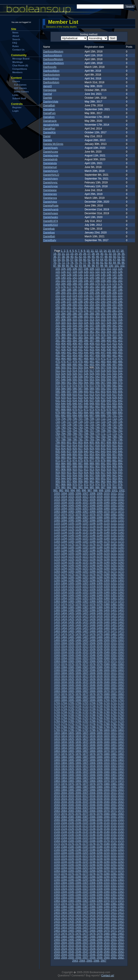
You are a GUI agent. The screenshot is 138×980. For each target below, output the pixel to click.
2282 (121, 874)
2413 (57, 916)
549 (69, 380)
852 (86, 454)
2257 (85, 868)
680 (63, 413)
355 (57, 332)
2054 (64, 808)
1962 (121, 778)
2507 (85, 943)
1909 (100, 763)
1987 (85, 787)
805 (92, 442)
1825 (71, 739)
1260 (107, 568)
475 (57, 362)
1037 (85, 502)
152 (63, 281)
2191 (114, 847)
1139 (100, 532)
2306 (78, 883)
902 (97, 466)
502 (75, 368)
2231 (114, 859)
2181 (114, 844)
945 (69, 478)
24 (76, 254)
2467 (85, 931)
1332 (121, 589)
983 (80, 487)
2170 (107, 841)
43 (85, 257)
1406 (78, 613)
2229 (100, 859)
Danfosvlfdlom (51, 71)
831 (103, 448)
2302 (121, 880)
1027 (85, 499)
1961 (114, 778)
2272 (121, 871)
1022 (121, 496)
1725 (71, 709)
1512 (121, 643)
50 (114, 257)
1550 (107, 655)
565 (92, 383)
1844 (64, 745)
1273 (57, 574)
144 (86, 278)
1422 (121, 616)
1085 (71, 517)
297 (69, 317)
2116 (78, 826)
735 (103, 425)
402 (120, 341)
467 (80, 359)
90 (68, 266)
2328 (93, 889)
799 (57, 442)
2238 (93, 862)
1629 (100, 679)
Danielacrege (51, 156)
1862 (121, 748)
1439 (100, 622)
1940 (107, 772)
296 (63, 317)
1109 (100, 523)
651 (103, 404)
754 (75, 431)
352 (109, 329)
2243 (57, 865)
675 (103, 410)
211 (57, 296)
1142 (121, 532)
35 (123, 254)
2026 (78, 799)
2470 (107, 931)
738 (120, 425)
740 (63, 428)
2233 (57, 862)
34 (119, 254)
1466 (78, 631)
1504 (64, 643)
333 (69, 326)
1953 (57, 778)
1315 (71, 586)
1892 (121, 757)
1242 (121, 562)
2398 (93, 910)
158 (97, 281)
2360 (107, 898)
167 (80, 284)
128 (63, 275)
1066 (78, 511)
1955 (71, 778)
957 (69, 481)
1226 (78, 559)
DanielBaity (50, 240)
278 (97, 311)
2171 (114, 841)
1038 (93, 502)
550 (75, 380)
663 (103, 407)
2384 (64, 907)
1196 (78, 550)
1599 (100, 670)
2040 (107, 802)
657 (69, 407)
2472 (121, 931)
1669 (100, 691)
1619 (100, 676)
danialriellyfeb (51, 125)
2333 (57, 892)
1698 (93, 700)
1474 (64, 634)
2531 (114, 949)
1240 (107, 562)
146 (97, 278)
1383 (57, 607)
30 (102, 254)
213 (69, 296)
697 (92, 416)
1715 (71, 706)
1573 (57, 664)
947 (80, 478)
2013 (57, 796)
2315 (71, 886)
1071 (114, 511)
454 (75, 356)
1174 (64, 544)
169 (92, 284)
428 (63, 350)
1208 (93, 553)
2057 (85, 808)
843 (103, 451)
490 (75, 365)
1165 (71, 541)
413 (114, 344)
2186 (78, 847)
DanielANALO (51, 175)
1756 (78, 718)
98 (102, 266)
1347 (85, 595)
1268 (93, 571)
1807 (85, 733)
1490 (107, 637)
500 (63, 368)
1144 (64, 535)
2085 (71, 817)
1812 (121, 733)
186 (120, 287)
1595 (71, 670)
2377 (85, 904)
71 (59, 263)
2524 (64, 949)
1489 (100, 637)
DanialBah (49, 105)
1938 (93, 772)
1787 (85, 727)
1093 (57, 520)
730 (75, 425)
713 (114, 419)
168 (86, 284)
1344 (64, 595)
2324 (64, 889)
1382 (121, 604)
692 (63, 416)
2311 (114, 883)
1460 (107, 628)
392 (63, 341)
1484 (64, 637)
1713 (57, 706)
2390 (107, 907)
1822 (121, 736)
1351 (114, 595)
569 (114, 383)
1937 (85, 772)
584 (63, 389)
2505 (71, 943)
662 (97, 407)
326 (97, 323)
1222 (121, 556)
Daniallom (49, 117)
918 (120, 469)
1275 (71, 574)
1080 (107, 514)
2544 (64, 955)
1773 (57, 724)
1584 (64, 667)
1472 (121, 631)
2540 (107, 952)
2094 (64, 820)
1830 (107, 739)
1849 (100, 745)
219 (103, 296)
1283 (57, 577)
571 (57, 386)
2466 (78, 931)
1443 (57, 625)
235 (57, 302)
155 (80, 281)
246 (120, 302)
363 (103, 332)
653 (114, 404)
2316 (78, 886)
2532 (121, 949)
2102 (121, 820)
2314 (64, 886)
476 (63, 362)
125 (114, 272)
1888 (93, 757)
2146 (78, 835)
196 (109, 290)
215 (80, 296)
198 (120, 290)
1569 (100, 661)
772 (109, 434)
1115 (71, 526)
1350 (107, 595)
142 (75, 278)
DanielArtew (50, 202)
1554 (64, 658)
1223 (57, 559)
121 (92, 272)
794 (97, 440)
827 (80, 448)
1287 (85, 577)
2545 (71, 955)
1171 (114, 541)
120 (86, 272)
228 (86, 299)
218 (97, 296)
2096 (78, 820)
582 (120, 386)
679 (57, 413)
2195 (71, 850)
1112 (121, 523)
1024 (64, 499)
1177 (85, 544)
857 (114, 454)
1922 (121, 766)
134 (97, 275)
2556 (78, 958)
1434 (64, 622)
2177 (85, 844)
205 (92, 293)
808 (109, 442)
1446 (78, 625)
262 (75, 308)
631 (57, 401)
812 (63, 445)
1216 (78, 556)
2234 (64, 862)
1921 (114, 766)
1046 (78, 505)
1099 (100, 520)
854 (97, 454)
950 (97, 478)
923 (80, 472)
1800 (107, 730)
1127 (85, 529)
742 (75, 428)
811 (57, 445)
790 (75, 440)
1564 (64, 661)
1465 (71, 631)
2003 (57, 793)
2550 (107, 955)
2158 (93, 838)
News (15, 33)
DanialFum (49, 113)
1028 (93, 499)
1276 (78, 574)
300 (86, 317)
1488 (93, 637)
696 (86, 416)
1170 (107, 541)
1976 (78, 784)
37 (59, 257)
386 (97, 338)
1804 (64, 733)
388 (109, 338)
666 (120, 407)
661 (92, 407)
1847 (85, 745)
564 (86, 383)
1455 (71, 628)
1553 (57, 658)
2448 (93, 925)
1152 (121, 535)
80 (97, 263)
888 (86, 463)
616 (109, 395)
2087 (85, 817)
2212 (121, 853)
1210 (107, 553)
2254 (64, 868)
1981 (114, 784)
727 (57, 425)
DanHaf (48, 94)
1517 (85, 646)
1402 (121, 610)
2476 (78, 934)
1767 (85, 721)
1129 (100, 529)
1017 (85, 496)
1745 (71, 715)
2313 (57, 886)
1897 (85, 760)
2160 (107, 838)
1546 (78, 655)
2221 (114, 856)
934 (75, 475)
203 (80, 293)
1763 (57, 721)
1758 (93, 718)
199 (57, 293)
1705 (71, 703)
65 (106, 260)
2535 (71, 952)
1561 (114, 658)
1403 (57, 613)
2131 (114, 829)
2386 (78, 907)
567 (103, 383)
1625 (71, 679)
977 (114, 484)
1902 (121, 760)
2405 (71, 913)
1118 (93, 526)
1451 (114, 625)
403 (57, 344)
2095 (71, 820)
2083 (57, 817)
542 (97, 377)
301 (92, 317)
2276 (78, 874)
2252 (121, 865)
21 (63, 254)
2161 (114, 838)
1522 (121, 646)
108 (86, 269)
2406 (78, 913)
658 (75, 407)
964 (109, 481)
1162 (121, 538)
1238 (93, 562)
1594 (64, 670)
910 (75, 469)
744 (86, 428)
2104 (64, 823)
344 (63, 329)
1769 (100, 721)
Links (15, 95)
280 (109, 311)
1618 (93, 676)
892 (109, 463)
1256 (78, 568)
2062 (121, 808)
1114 (64, 526)
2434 (64, 922)
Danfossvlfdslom (53, 55)
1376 (78, 604)
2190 (107, 847)
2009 (100, 793)
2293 (57, 880)
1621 (114, 676)
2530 (107, 949)
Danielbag (49, 233)
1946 (78, 775)
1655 (71, 688)
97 (97, 266)
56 (68, 260)
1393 (57, 610)
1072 (121, 511)
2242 (121, 862)
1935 (71, 772)
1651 (114, 685)
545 (114, 377)
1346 (78, 595)
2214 (64, 856)
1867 (85, 751)
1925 (71, 769)
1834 (64, 742)
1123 (57, 529)
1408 (93, 613)
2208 (93, 853)
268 (109, 308)
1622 (121, 676)
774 (120, 434)
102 (122, 266)
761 (114, 431)
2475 (71, 934)
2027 (85, 799)
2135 (71, 832)
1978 (93, 784)
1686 (78, 697)
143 (80, 278)
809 (114, 442)
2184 (64, 847)
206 (97, 293)
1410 (107, 613)
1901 (114, 760)
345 (69, 329)
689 (114, 413)
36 (55, 257)
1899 (100, 760)
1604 (64, 673)
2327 (85, 889)
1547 (85, 655)
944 (63, 478)
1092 (121, 517)
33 (114, 254)
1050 (107, 505)
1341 (114, 592)
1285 (71, 577)
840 (86, 451)
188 (63, 290)
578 (97, 386)
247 (57, 305)
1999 (100, 790)
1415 (71, 616)
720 (86, 422)
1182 (121, 544)
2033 (57, 802)
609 (69, 395)
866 (97, 457)
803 (80, 442)
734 (97, 425)
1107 (85, 523)
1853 (57, 748)
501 (69, 368)
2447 (85, 925)
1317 (85, 586)
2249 (100, 865)
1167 (85, 541)
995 (78, 490)
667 (57, 410)
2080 (107, 814)
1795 (71, 730)
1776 (78, 724)
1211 (114, 553)
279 (103, 311)
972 (86, 484)
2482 (121, 934)
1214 (64, 556)
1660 (107, 688)
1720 (107, 706)
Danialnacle (50, 121)
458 (97, 356)
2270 (107, 871)
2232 (121, 859)
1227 (85, 559)
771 (103, 434)
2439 (100, 922)
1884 (64, 757)
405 (69, 344)
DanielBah (49, 236)
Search (16, 39)
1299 (100, 580)
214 (75, 296)
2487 (85, 937)
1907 (85, 763)
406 (75, 344)
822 (120, 445)
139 (57, 278)
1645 (71, 685)
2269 (100, 871)
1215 (71, 556)
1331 (114, 589)
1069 (100, 511)
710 (97, 419)
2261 (114, 868)
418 (75, 347)
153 (69, 281)
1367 (85, 601)
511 (57, 371)
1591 (114, 667)
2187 (85, 847)
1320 (107, 586)
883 (57, 463)
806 (97, 442)
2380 (107, 904)
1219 (100, 556)
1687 (85, 697)
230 (97, 299)
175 (57, 287)
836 (63, 451)
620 (63, 398)
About (16, 36)
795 (103, 440)
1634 (64, 682)
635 (80, 401)
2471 (114, 931)
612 (86, 395)
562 (75, 383)
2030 (107, 799)
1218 (93, 556)
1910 (107, 763)
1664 (64, 691)
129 (69, 275)
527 (80, 374)
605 (114, 392)
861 (69, 457)
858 (120, 454)
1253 (57, 568)
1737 (85, 712)
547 (57, 380)
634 (75, 401)
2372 (121, 901)
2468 (93, 931)
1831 (114, 739)
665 (114, 407)
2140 (107, 832)
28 (93, 254)
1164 (64, 541)
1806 (78, 733)
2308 (93, 883)
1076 (78, 514)
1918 (93, 766)
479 (80, 362)
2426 (78, 919)
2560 (107, 958)
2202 (121, 850)
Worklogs (18, 62)
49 (110, 257)
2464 (64, 931)
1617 (85, 676)
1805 (71, 733)
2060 (107, 808)
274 (75, 311)
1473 (57, 634)
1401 (114, 610)
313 (92, 320)
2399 (100, 910)
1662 (121, 688)
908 (63, 469)
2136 (78, 832)
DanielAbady (50, 148)
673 (92, 410)
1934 (64, 772)
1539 (100, 652)
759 (103, 431)
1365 (71, 601)
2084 (64, 817)
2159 (100, 838)
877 (92, 460)
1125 (71, 529)
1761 (114, 718)
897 (69, 466)
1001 (114, 490)
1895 (71, 760)
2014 (64, 796)
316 (109, 320)
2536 (78, 952)
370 (75, 335)
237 (69, 302)
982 (75, 487)
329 (114, 323)
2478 (93, 934)
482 (97, 362)
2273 (57, 874)
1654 (64, 688)
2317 (85, 886)
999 (101, 490)
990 (120, 487)
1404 (64, 613)
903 (103, 466)
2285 (71, 877)
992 (61, 490)
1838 (93, 742)
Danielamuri (50, 167)
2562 (121, 958)
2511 (114, 943)
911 (80, 469)
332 (63, 326)
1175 (71, 544)
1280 (107, 574)
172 (109, 284)
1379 (100, 604)
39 (68, 257)
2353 (57, 898)
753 (69, 431)
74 (72, 263)
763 (57, 434)
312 (86, 320)
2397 (85, 910)
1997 (85, 790)
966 (120, 481)
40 (72, 257)
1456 (78, 628)
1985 (71, 787)
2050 (107, 805)
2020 (107, 796)
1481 (114, 634)
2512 (121, 943)
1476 (78, 634)
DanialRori (49, 129)
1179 (100, 544)
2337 (85, 892)
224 (63, 299)
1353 (57, 598)
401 (114, 341)
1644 (64, 685)
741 (69, 428)
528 (86, 374)
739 (57, 428)
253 (92, 305)
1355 (71, 598)
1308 (93, 583)
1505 (71, 643)
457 (92, 356)
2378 (93, 904)
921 (69, 472)
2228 (93, 859)
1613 (57, 676)
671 (80, 410)
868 (109, 457)
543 (103, 377)
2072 (121, 811)
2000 (107, 790)
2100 (107, 820)
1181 (114, 544)
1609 (100, 673)
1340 (107, 592)
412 (109, 344)
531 (103, 374)
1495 (71, 640)
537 (69, 377)
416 (63, 347)
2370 (107, 901)
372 (86, 335)
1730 (107, 709)
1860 (107, 748)
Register (17, 107)
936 (86, 475)
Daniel (47, 136)
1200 (107, 550)
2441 (114, 922)
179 (80, 287)
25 (80, 254)
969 (69, 484)
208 (109, 293)
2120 (107, 826)
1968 (93, 781)
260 (63, 308)
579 (103, 386)
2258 (93, 868)
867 (103, 457)
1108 (93, 523)
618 (120, 395)
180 (86, 287)
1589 (100, 667)
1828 (93, 739)
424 (109, 347)
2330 (107, 889)
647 (80, 404)
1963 (57, 781)
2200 (107, 850)
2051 (114, 805)
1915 (71, 766)
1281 (114, 574)
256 (109, 305)
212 (63, 296)
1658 (93, 688)
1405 (71, 613)
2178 (93, 844)
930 (120, 472)
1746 (78, 715)
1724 (64, 709)
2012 (121, 793)
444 (86, 353)
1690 (107, 697)
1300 (107, 580)
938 (97, 475)
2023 (57, 799)
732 (86, 425)
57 (72, 260)
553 (92, 380)
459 (103, 356)
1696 (78, 700)
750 (120, 428)
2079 (100, 814)
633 (69, 401)
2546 (78, 955)
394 (75, 341)
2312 (121, 883)
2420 (107, 916)
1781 (114, 724)
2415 (71, 916)
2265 (71, 871)
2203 (57, 853)
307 (57, 320)
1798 (93, 730)
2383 (57, 907)
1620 (107, 676)
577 (92, 386)
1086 (78, 517)
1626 (78, 679)
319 (57, 323)
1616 (78, 676)
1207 (85, 553)
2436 (78, 922)
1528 (93, 649)
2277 (85, 874)
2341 (114, 892)
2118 (93, 826)
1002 (122, 490)
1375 (71, 604)
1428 (93, 619)
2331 (114, 889)
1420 (107, 616)
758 (97, 431)
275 (80, 311)
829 (92, 448)
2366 (78, 901)
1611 (114, 673)
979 (57, 487)
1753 (57, 718)
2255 (71, 868)
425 (114, 347)
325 (92, 323)
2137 (85, 832)
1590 (107, 667)
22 (68, 254)
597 (69, 392)
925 (92, 472)
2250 (107, 865)
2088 (93, 817)
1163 (57, 541)
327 (103, 323)
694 (75, 416)
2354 (64, 898)
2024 (64, 799)
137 (114, 275)
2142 (121, 832)
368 (63, 335)
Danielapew (50, 190)
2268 (93, 871)
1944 (64, 775)
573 (69, 386)
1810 (107, 733)
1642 (121, 682)
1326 (78, 589)
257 (114, 305)
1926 (78, 769)
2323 (57, 889)
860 (63, 457)
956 (63, 481)
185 (114, 287)
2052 (121, 805)
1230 (107, 559)
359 (80, 332)
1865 (71, 751)
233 (114, 299)
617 (114, 395)
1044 (64, 505)
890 (97, 463)
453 (69, 356)
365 (114, 332)
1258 (93, 568)
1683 (57, 697)
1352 (121, 595)
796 (109, 440)
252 (86, 305)
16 (114, 251)
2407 (85, 913)
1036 (78, 502)
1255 (71, 568)
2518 (93, 946)
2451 (114, 925)
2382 (121, 904)
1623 (57, 679)
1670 (107, 691)
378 (120, 335)
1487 (85, 637)
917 (114, 469)
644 (63, 404)
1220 (107, 556)
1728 (93, 709)
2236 (78, 862)
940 (109, 475)
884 (63, 463)
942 (120, 475)
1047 (85, 505)
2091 (114, 817)
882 (120, 460)
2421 (114, 916)
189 (69, 290)
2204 (64, 853)
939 (103, 475)
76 (80, 263)
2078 (93, 814)
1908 (93, 763)
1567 (85, 661)
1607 (85, 673)
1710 (107, 703)
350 (97, 329)
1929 (100, 769)
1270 (107, 571)
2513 (57, 946)
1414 (64, 616)
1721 (114, 706)
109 (92, 269)
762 (120, 431)
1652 (121, 685)
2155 (71, 838)
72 (63, 263)
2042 (121, 802)
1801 (114, 730)
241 (92, 302)
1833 (57, 742)
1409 (100, 613)
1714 (64, 706)
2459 (100, 928)
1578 (93, 664)
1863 (57, 751)
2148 (93, 835)
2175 (71, 844)
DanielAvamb (51, 209)
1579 (100, 664)
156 (86, 281)
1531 (114, 649)
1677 (85, 694)
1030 (107, 499)
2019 (100, 796)
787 (57, 440)
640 (109, 401)
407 (80, 344)
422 (97, 347)
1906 (78, 763)
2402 (121, 910)
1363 (57, 601)
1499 (100, 640)
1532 (121, 649)
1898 (93, 760)
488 (63, 365)
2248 (93, 865)
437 (114, 350)
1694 (64, 700)
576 (86, 386)
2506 (78, 943)
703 (57, 419)
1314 (64, 586)
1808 (93, 733)
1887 (85, 757)
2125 (71, 829)
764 (63, 434)
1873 (57, 754)
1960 (107, 778)
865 (92, 457)
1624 (64, 679)
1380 (107, 604)
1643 (57, 685)
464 (63, 359)
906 (120, 466)
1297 (85, 580)
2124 (64, 829)
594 (120, 389)
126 (120, 272)
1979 (100, 784)
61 (89, 260)
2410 (107, 913)
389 (114, 338)
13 (101, 251)
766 (75, 434)
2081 (114, 814)
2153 (57, 838)
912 (86, 469)
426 (120, 347)
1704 (64, 703)
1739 (100, 712)
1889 (100, 757)
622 (75, 398)
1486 (78, 637)
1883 (57, 757)
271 (57, 311)
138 (120, 275)
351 (103, 329)
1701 (114, 700)
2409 (100, 913)
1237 (85, 562)
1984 (64, 787)
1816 (78, 736)
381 (69, 338)
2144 (64, 835)
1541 (114, 652)
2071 (114, 811)
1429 (100, 619)
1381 (114, 604)
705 (69, 419)
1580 (107, 664)
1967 (85, 781)
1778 (93, 724)
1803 (57, 733)
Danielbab (49, 229)
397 (92, 341)
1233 (57, 562)
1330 (107, 589)
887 (80, 463)
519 (103, 371)
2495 (71, 940)
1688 (93, 697)
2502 (121, 940)
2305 (71, 883)
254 (97, 305)
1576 (78, 664)
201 (69, 293)
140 (63, 278)
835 (57, 451)
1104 (64, 523)
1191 (114, 547)
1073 (57, 514)
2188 (93, 847)
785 (114, 437)
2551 (114, 955)
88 (59, 266)
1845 (71, 745)
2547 (85, 955)
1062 (121, 508)
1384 (64, 607)
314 (97, 320)
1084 (64, 517)
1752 (121, 715)
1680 (107, 694)
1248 (93, 565)
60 (85, 260)
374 (97, 335)
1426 (78, 619)
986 (97, 487)
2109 (100, 823)
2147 (85, 835)
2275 (71, 874)
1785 (71, 727)
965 (114, 481)
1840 (107, 742)
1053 (57, 508)
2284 (64, 877)
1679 (100, 694)
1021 (114, 496)
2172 (121, 841)
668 (63, 410)
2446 (78, 925)
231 (103, 299)
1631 (114, 679)
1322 (121, 586)
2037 (85, 802)
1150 (107, 535)
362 (97, 332)
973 (92, 484)
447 (103, 353)
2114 (64, 826)
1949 (100, 775)
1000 (107, 490)
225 (69, 299)
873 (69, 460)
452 (63, 356)
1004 (64, 493)
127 (57, 275)
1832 (121, 739)
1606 (78, 673)
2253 (57, 868)
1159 (100, 538)
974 (97, 484)
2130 (107, 829)
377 (114, 335)
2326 (78, 889)
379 (57, 338)
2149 (100, 835)
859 (57, 457)
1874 (64, 754)
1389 (100, 607)
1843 (57, 745)
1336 (78, 592)
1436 (78, 622)
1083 (57, 517)
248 (63, 305)
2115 (71, 826)
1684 (64, 697)
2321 (114, 886)
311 (80, 320)
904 (109, 466)
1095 (71, 520)
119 (80, 272)
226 (75, 299)
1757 (85, 718)
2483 (57, 937)
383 (80, 338)
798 (120, 440)
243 (103, 302)
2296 (78, 880)
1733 (57, 712)
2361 (114, 898)
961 (92, 481)
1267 (85, 571)
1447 (85, 625)
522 (120, 371)
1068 (93, 511)
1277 (85, 574)
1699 (100, 700)
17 (118, 251)
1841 (114, 742)
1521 (114, 646)
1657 (85, 688)
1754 (64, 718)
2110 (107, 823)
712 (109, 419)
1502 (121, 640)
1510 (107, 643)
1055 (71, 508)
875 (80, 460)
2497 (85, 940)
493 (92, 365)
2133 (57, 832)
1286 (78, 577)
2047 (85, 805)
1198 (93, 550)
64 (102, 260)
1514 (64, 646)
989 (114, 487)
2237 (85, 862)
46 (97, 257)
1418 (93, 616)
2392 (121, 907)
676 (109, 410)
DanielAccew (51, 152)
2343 (57, 895)
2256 (78, 868)
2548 (93, 955)
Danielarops (50, 194)
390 (120, 338)
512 (63, 371)
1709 (100, 703)
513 (69, 371)
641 (114, 401)
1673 (57, 694)
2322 (121, 886)
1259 (100, 568)
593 (114, 389)
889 (92, 463)
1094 (64, 520)
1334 (64, 592)
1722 (121, 706)
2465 (71, 931)
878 (97, 460)
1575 (71, 664)
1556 (78, 658)
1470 (107, 631)
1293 (57, 580)
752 (63, 431)
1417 (85, 616)
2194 (64, 850)
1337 (85, 592)
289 (92, 314)
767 (80, 434)
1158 (93, 538)
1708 (93, 703)
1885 (71, 757)
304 (109, 317)
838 (75, 451)
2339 (100, 892)
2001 (114, 790)
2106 (78, 823)
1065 (71, 511)
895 (57, 466)
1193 (57, 550)
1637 (85, 682)
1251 (114, 565)
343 (57, 329)
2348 (93, 895)
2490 (107, 937)
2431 (114, 919)
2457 (85, 928)
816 (86, 445)
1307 (85, 583)
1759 (100, 718)
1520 (107, 646)
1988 (93, 787)
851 (80, 454)
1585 (71, 667)
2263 (57, 871)
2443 (57, 925)
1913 (57, 766)
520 (109, 371)
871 (57, 460)
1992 (121, 787)
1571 (114, 661)
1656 (78, 688)
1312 (121, 583)
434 (97, 350)
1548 (93, 655)
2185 (71, 847)
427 (57, 350)
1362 (121, 598)
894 (120, 463)
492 (86, 365)
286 (75, 314)
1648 (93, 685)
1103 (57, 523)
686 (97, 413)
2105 (71, 823)
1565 (71, 661)
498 (120, 365)
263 (80, 308)
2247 (85, 865)
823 (57, 448)
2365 (71, 901)
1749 (100, 715)
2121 (114, 826)
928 (109, 472)
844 (109, 451)
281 (114, 311)
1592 (121, 667)
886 (75, 463)
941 (114, 475)
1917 (85, 766)
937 (92, 475)
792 (86, 440)
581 (114, 386)
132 (86, 275)
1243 (57, 565)
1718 (93, 706)
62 (93, 260)
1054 (64, 508)
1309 (100, 583)
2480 (107, 934)
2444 (64, 925)
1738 (93, 712)
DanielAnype (50, 186)
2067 (85, 811)
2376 (78, 904)
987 (103, 487)
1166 (78, 541)
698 (97, 416)
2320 (107, 886)
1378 (93, 604)
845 (114, 451)
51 (119, 257)
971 (80, 484)
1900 (107, 760)
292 (109, 314)
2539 (100, 952)
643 (57, 404)
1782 (121, 724)
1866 (78, 751)
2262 (121, 868)
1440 (107, 622)
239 (80, 302)
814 (75, 445)
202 (75, 293)
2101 (114, 820)
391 (57, 341)
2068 (93, 811)
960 (86, 481)
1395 (71, 610)
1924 (64, 769)
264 (86, 308)
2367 (85, 901)
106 (75, 269)
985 (92, 487)
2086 (78, 817)
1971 (114, 781)
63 (97, 260)
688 (109, 413)
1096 (78, 520)
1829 (100, 739)
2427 (85, 919)
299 (80, 317)
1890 (107, 757)
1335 (71, 592)
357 (69, 332)
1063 (57, 511)
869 (114, 457)
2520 (107, 946)
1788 (93, 727)
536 (63, 377)
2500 (107, 940)
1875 (71, 754)
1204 (64, 553)
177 (69, 287)
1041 (114, 502)
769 (92, 434)
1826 (78, 739)
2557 (85, 958)
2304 (64, 883)
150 (120, 278)
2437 (85, 922)
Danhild (48, 98)
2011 (114, 793)
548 (63, 380)
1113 (57, 526)
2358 (93, 898)
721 (92, 422)
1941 (114, 772)
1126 (78, 529)
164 (63, 284)
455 (80, 356)
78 (89, 263)
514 (75, 371)
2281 (114, 874)
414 (120, 344)
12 (96, 251)
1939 (100, 772)
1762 (121, 718)
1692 (121, 697)
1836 (78, 742)
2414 (64, 916)
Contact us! (108, 976)
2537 (85, 952)
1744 (64, 715)
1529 (100, 649)
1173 (57, 544)
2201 (114, 850)
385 (92, 338)
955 (57, 481)
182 (97, 287)
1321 (114, 586)
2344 (64, 895)
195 (103, 290)
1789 (100, 727)
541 (92, 377)
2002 (121, 790)
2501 (114, 940)
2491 (114, 937)
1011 (114, 493)
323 (80, 323)
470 (97, 359)
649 (92, 404)
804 (86, 442)
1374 (64, 604)
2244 (64, 865)
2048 (93, 805)
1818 (93, 736)
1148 (93, 535)
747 (103, 428)
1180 (107, 544)
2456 (78, 928)
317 (114, 320)
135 (103, 275)
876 (86, 460)
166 (75, 284)
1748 (93, 715)
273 (69, 311)
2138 (93, 832)
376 (109, 335)
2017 (85, 796)
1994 (64, 790)
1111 (114, 523)
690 (120, 413)
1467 (85, 631)
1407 (85, 613)
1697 (85, 700)
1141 (114, 532)
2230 (107, 859)
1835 (71, 742)
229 (92, 299)
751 (57, 431)
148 (109, 278)
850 (75, 454)
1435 (71, 622)
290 (97, 314)
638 (97, 401)
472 (109, 359)
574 (75, 386)
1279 (100, 574)
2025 (71, 799)
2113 (57, 826)
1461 (114, 628)
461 (114, 356)
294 (120, 314)
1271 (114, 571)
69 (123, 260)
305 (114, 317)
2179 (100, 844)
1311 (114, 583)
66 (110, 260)
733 (92, 425)
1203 (57, 553)
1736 (78, 712)
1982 (121, 784)
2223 (57, 859)
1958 (93, 778)
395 (80, 341)
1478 (93, 634)
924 (86, 472)
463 (57, 359)
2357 (85, 898)
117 (69, 272)
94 (85, 266)
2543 (57, 955)
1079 (100, 514)
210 (120, 293)
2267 (85, 871)
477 (69, 362)
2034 (64, 802)
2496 (78, 940)
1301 (114, 580)
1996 (78, 790)
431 (80, 350)
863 (80, 457)
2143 (57, 835)
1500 (107, 640)
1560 (107, 658)
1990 (107, 787)
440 (63, 353)
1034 (64, 502)
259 (57, 308)
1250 (107, 565)
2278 (93, 874)
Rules (15, 46)
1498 (93, 640)
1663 (57, 691)
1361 (114, 598)
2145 (71, 835)
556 (109, 380)
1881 (114, 754)
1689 (100, 697)
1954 (64, 778)
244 (109, 302)
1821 (114, 736)
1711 (114, 703)
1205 (71, 553)
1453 (57, 628)
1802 (121, 730)
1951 (114, 775)
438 (120, 350)
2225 (71, 859)
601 (92, 392)
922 (75, 472)
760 (109, 431)
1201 (114, 550)
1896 (78, 760)
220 (109, 296)
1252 (121, 565)
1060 (107, 508)
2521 (114, 946)
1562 (121, 658)
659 (80, 407)
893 (114, 463)
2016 (78, 796)
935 (80, 475)
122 (97, 272)
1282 (121, 574)
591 (103, 389)
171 (103, 284)
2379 (100, 904)
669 (69, 410)
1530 (107, 649)
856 (109, 454)
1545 (71, 655)
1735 (71, 712)
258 (120, 305)
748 (109, 428)
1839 (100, 742)
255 (103, 305)
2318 (93, 886)
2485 (71, 937)
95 (89, 266)
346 (75, 329)
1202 (121, 550)
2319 (100, 886)
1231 (114, 559)
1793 (57, 730)
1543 (57, 655)
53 (55, 260)
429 (69, 350)
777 (69, 437)
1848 (93, 745)
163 (57, 284)
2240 (107, 862)
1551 (114, 655)
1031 (114, 499)
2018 (93, 796)
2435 (71, 922)
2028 (93, 799)
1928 (93, 769)
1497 (85, 640)
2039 (100, 802)
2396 (78, 910)
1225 (71, 559)
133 (92, 275)
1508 (93, 643)
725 (114, 422)
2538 (93, 952)
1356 (78, 598)
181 (92, 287)
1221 (114, 556)
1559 (100, 658)
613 (92, 395)
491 (80, 365)
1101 (114, 520)
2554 (64, 958)
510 (120, 368)
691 (57, 416)
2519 (100, 946)
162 (120, 281)
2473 (57, 934)
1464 (64, 631)
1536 (78, 652)
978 (120, 484)
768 (86, 434)
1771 (114, 721)
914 (97, 469)
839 (80, 451)
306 (120, 317)
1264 (64, 571)
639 (103, 401)
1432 (121, 619)
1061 (114, 508)
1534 (64, 652)
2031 (114, 799)
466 (75, 359)
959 (80, 481)
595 (57, 392)
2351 (114, 895)
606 (120, 392)
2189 (100, 847)
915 (103, 469)
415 (57, 347)
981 (69, 487)
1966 (78, 781)
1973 (57, 784)
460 (109, 356)
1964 (64, 781)
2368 (93, 901)
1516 (78, 646)
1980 (107, 784)
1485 (71, 637)
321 (69, 323)
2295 (71, 880)
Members (17, 72)
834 (120, 448)
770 (97, 434)
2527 (85, 949)
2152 (121, 835)
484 (109, 362)
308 (63, 320)
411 (103, 344)
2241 (114, 862)
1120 (107, 526)
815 (80, 445)
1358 (93, 598)
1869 (100, 751)
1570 (107, 661)
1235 (71, 562)
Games (16, 81)
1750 (107, 715)
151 (57, 281)
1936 (78, 772)
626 (97, 398)
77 (85, 263)
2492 (121, 937)
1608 (93, 673)
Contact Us (18, 50)
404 (63, 344)
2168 (93, 841)
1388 (93, 607)
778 (75, 437)
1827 (85, 739)
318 (120, 320)
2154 (64, 838)
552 (86, 380)
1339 (100, 592)
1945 (71, 775)
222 (120, 296)
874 (75, 460)
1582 (121, 664)
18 (122, 251)
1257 (85, 568)
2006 (78, 793)
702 (120, 416)
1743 (57, 715)
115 (57, 272)
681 (69, 413)
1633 (57, 682)
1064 (64, 511)
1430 (107, 619)
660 (86, 407)
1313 (57, 586)
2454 (64, 928)
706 (75, 419)
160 (109, 281)
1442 (121, 622)
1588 (93, 667)
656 (63, 407)
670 (75, 410)
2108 (93, 823)
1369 (100, 601)
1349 (100, 595)
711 (103, 419)
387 (103, 338)
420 (86, 347)
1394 (64, 610)
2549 (100, 955)
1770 (107, 721)
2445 (71, 925)
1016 (78, 496)
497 (114, 365)
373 (92, 335)
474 (120, 359)
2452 (121, 925)
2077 (85, 814)
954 (120, 478)
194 (97, 290)
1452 (121, 625)
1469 (100, 631)
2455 (71, 928)
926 (97, 472)
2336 (78, 892)
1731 (114, 709)
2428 (93, 919)
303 (103, 317)
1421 (114, 616)
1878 (93, 754)
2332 (121, 889)
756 (86, 431)
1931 (114, 769)
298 (75, 317)
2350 (107, 895)
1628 (93, 679)
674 (97, 410)
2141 (114, 832)
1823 (57, 739)
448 (109, 353)
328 (109, 323)
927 (103, 472)
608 (63, 395)
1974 (64, 784)
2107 (85, 823)
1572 (121, 661)
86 (123, 263)
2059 (100, 808)
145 (92, 278)
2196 (78, 850)
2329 (100, 889)
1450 (107, 625)
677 (114, 410)
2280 (107, 874)
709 (92, 419)
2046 (78, 805)
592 (109, 389)
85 (119, 263)
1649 (100, 685)
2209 (100, 853)
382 (75, 338)
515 (80, 371)
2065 (71, 811)
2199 (100, 850)
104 (63, 269)
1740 (107, 712)
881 (114, 460)
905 (114, 466)
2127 (85, 829)
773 (114, 434)
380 (63, 338)
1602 (121, 670)
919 (57, 472)
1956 (78, 778)
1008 (93, 493)
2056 (78, 808)
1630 (107, 679)
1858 (93, 748)
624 (86, 398)
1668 (93, 691)
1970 (107, 781)
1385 (71, 607)
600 (86, 392)
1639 (100, 682)
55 (63, 260)
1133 (57, 532)
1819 (100, 736)
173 (114, 284)
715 (57, 422)
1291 (114, 577)
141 (69, 278)
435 (103, 350)
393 (69, 341)
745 (92, 428)
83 (110, 263)
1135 (71, 532)
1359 (100, 598)
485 (114, 362)
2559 (100, 958)
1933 (57, 772)
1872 (121, 751)
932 (63, 475)
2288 (93, 877)
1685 (71, 697)
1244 (64, 565)
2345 (71, 895)
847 (57, 454)
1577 (85, 664)
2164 (64, 841)
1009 (100, 493)
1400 (107, 610)
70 (55, 263)
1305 (71, 583)
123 (103, 272)
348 (86, 329)
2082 (121, 814)
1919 (100, 766)
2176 (78, 844)
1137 (85, 532)
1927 (85, 769)
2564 (82, 961)
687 (103, 413)
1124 (64, 529)
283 (57, 314)
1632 (121, 679)
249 (69, 305)
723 (103, 422)
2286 (78, 877)
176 (63, 287)
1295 (71, 580)
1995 (71, 790)
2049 (100, 805)
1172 (121, 541)
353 (114, 329)
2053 (57, 808)
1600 (107, 670)
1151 (114, 535)
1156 (78, 538)
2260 (107, 868)
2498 (93, 940)
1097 (85, 520)
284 (63, 314)
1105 (71, 523)
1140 (107, 532)
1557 (85, 658)
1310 (107, 583)
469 (92, 359)
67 (114, 260)
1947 (85, 775)
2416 (78, 916)
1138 (93, 532)
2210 (107, 853)
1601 (114, 670)
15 (109, 251)
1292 (121, 577)
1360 (107, 598)
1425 (71, 619)
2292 (121, 877)
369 (69, 335)
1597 (85, 670)
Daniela (48, 140)
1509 (100, 643)
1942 (121, 772)
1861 (114, 748)
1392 (121, 607)
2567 (103, 961)
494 (97, 365)
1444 (64, 625)
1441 (114, 622)
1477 (85, 634)
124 (109, 272)
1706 (78, 703)
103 (57, 269)
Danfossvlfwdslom (54, 63)
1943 (57, 775)
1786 (78, 727)
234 (120, 299)
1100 (107, 520)
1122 (121, 526)
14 (105, 251)
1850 (107, 745)
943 (57, 478)
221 (114, 296)
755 (80, 431)
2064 (64, 811)
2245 (71, 865)
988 (109, 487)
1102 (121, 520)
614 (97, 395)
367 (57, 335)
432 (86, 350)
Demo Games (21, 92)
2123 (57, 829)
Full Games (20, 85)
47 (102, 257)
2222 (121, 856)
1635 (71, 682)
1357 (85, 598)
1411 (114, 613)
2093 (57, 820)
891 (103, 463)
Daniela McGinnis (53, 144)
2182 (121, 844)
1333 (57, 592)
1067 (85, 511)
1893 (57, 760)
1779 (100, 724)
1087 (85, 517)
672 (86, 410)
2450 (107, 925)
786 (120, 437)
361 (92, 332)
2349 (100, 895)
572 (63, 386)
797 (114, 440)
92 (76, 266)
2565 (89, 961)
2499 (100, 940)
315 (103, 320)
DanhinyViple (51, 102)
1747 (85, 715)
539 (80, 377)
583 (57, 389)
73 (68, 263)
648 (86, 404)
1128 (93, 529)
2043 (57, 805)
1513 (57, 646)
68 (119, 260)
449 (114, 353)
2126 (78, 829)
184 (109, 287)
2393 (57, 910)
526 (75, 374)
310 (75, 320)
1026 (78, 499)
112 (109, 269)
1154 (64, 538)
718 (75, 422)
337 (92, 326)
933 (69, 475)
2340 (107, 892)
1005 (71, 493)
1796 (78, 730)
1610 (107, 673)
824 (63, 448)
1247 (85, 565)
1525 (71, 649)
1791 (114, 727)
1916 (78, 766)
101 (117, 266)
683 (80, 413)
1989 (100, 787)
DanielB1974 (51, 221)
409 (92, 344)
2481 (114, 934)
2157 (85, 838)
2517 (85, 946)
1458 (93, 628)
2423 (57, 919)
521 (114, 371)
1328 (93, 589)
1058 (93, 508)
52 (123, 257)
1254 (64, 568)
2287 (85, 877)
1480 (107, 634)
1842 (121, 742)
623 (80, 398)
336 (86, 326)
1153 (57, 538)
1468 (93, 631)
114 (120, 269)
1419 (100, 616)
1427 (85, 619)
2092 (121, 817)
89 (63, 266)
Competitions (20, 69)
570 (120, 383)
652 (109, 404)
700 (109, 416)
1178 (93, 544)
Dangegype (50, 90)
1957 (85, 778)
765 (69, 434)
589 (92, 389)
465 (69, 359)
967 (57, 484)
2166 (78, 841)
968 (63, 484)
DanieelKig (49, 132)
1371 (114, 601)
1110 (107, 523)
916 (109, 469)
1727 (85, 709)
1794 (64, 730)
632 (63, 401)
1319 (100, 586)
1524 (64, 649)
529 (92, 374)
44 (89, 257)
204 (86, 293)
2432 (121, 919)
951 (103, 478)
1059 (100, 508)
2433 (57, 922)
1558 (93, 658)
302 (97, 317)
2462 (121, 928)
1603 (57, 673)
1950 (107, 775)
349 (92, 329)
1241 (114, 562)
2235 (71, 862)
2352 (121, 895)
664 (109, 407)
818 (97, 445)
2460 (107, 928)
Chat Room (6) (20, 65)
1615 (71, 676)
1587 (85, 667)
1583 (57, 667)
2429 (100, 919)
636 (86, 401)
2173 (57, 844)
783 (103, 437)
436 (109, 350)
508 (109, 368)
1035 (71, 502)
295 (57, 317)
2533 (57, 952)
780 (86, 437)
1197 (85, 550)
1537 (85, 652)
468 (86, 359)
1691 (114, 697)
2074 (64, 814)
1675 (71, 694)
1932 (121, 769)
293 (114, 314)
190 (75, 290)
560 (63, 383)
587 (80, 389)
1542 (121, 652)
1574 (64, 664)
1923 (57, 769)
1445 (71, 625)
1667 (85, 691)
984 (86, 487)
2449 (100, 925)
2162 (121, 838)
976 (109, 484)
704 (63, 419)
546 (120, 377)
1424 (64, 619)
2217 (85, 856)
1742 (121, 712)
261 (69, 308)
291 (103, 314)
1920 (107, 766)
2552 (121, 955)
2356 (78, 898)
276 (86, 311)
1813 (57, 736)
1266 (78, 571)
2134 (64, 832)
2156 (78, 838)
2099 (100, 820)
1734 (64, 712)
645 (69, 404)
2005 (71, 793)
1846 (78, 745)
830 (97, 448)
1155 (71, 538)
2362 (121, 898)
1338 (93, 592)
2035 (71, 802)
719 (80, 422)
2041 (114, 802)
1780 (107, 724)
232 (109, 299)
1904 (64, 763)
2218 (93, 856)
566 (97, 383)
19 (55, 254)
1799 (100, 730)
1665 (71, 691)
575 (80, 386)
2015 (71, 796)
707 (80, 419)
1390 (107, 607)
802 (75, 442)
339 (103, 326)
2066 (78, 811)
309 (69, 320)
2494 (64, 940)
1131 (114, 529)
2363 (57, 901)
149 (114, 278)
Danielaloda (50, 163)
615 (103, 395)
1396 (78, 610)
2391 (114, 907)
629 (114, 398)
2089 (100, 817)
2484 (64, 937)
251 (80, 305)
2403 (57, 913)
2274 (64, 874)
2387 (85, 907)
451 (57, 356)
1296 (78, 580)
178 (75, 287)
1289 (100, 577)
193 (92, 290)
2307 (85, 883)
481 (92, 362)
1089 (100, 517)
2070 (107, 811)
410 (97, 344)
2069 (100, 811)
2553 (57, 958)
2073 (57, 814)
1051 (114, 505)
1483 (57, 637)
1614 (64, 676)
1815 (71, 736)
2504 (64, 943)
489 (69, 365)
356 (63, 332)
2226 (78, 859)
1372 (121, 601)
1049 (100, 505)
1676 (78, 694)
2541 (114, 952)
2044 (64, 805)
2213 (57, 856)
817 (92, 445)
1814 (64, 736)
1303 (57, 583)
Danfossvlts (50, 67)
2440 (107, 922)
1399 (100, 610)
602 (97, 392)
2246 (78, 865)
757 (92, 431)
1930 (107, 769)
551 (80, 380)
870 (120, 457)
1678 (93, 694)
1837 (85, 742)
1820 (107, 736)
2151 (114, 835)
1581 (114, 664)
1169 (100, 541)
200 (63, 293)
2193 (57, 850)
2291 (114, 877)
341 (114, 326)
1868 (93, 751)
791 (80, 440)
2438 (93, 922)
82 (106, 263)
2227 (85, 859)
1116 (78, 526)
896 (63, 466)
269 (114, 308)
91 (72, 266)
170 (97, 284)
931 (57, 475)
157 (92, 281)
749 (114, 428)
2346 (78, 895)
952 (109, 478)
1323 (57, 589)
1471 (114, 631)
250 (75, 305)
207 (103, 293)
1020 (107, 496)
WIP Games (20, 88)
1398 (93, 610)
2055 (71, 808)
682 (75, 413)
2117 (85, 826)
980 (63, 487)
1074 (64, 514)
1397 (85, 610)
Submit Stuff (19, 98)
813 (69, 445)
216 (86, 296)
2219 (100, 856)
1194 (64, 550)
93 (80, 266)
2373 (57, 904)
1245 (71, 565)
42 (80, 257)
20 (59, 254)
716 (63, 422)
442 (75, 353)
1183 (57, 547)
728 (63, 425)
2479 (100, 934)
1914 (64, 766)
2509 (100, 943)
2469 (100, 931)
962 (97, 481)
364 (109, 332)
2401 (114, 910)
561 (69, 383)
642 (120, 401)
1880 (107, 754)
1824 (64, 739)
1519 (100, 646)
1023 (57, 499)
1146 (78, 535)
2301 (114, 880)
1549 (100, 655)
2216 (78, 856)
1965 (71, 781)
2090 (107, 817)
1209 (100, 553)
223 (57, 299)
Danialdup (49, 109)
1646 (78, 685)
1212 (121, 553)
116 (63, 272)
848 (63, 454)
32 (110, 254)
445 (92, 353)
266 (97, 308)
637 (92, 401)
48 (106, 257)
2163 (57, 841)
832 (109, 448)
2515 (71, 946)
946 (75, 478)
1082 (121, 514)
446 (97, 353)
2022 (121, 796)
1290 (107, 577)
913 (92, 469)
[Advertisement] (24, 139)
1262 (121, 568)
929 (114, 472)
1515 (71, 646)
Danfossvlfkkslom (53, 59)
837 (69, 451)
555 (103, 380)
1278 (93, 574)
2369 (100, 901)
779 (80, 437)
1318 (93, 586)
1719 (100, 706)
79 (93, 263)
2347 (85, 895)
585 (69, 389)
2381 (114, 904)
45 (93, 257)
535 (57, 377)
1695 (71, 700)
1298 (93, 580)
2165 (71, 841)
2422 (121, 916)
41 (76, 257)
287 (80, 314)
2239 (100, 862)
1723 (57, 709)
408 (86, 344)
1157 (85, 538)
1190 (107, 547)
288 (86, 314)
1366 (78, 601)
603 (103, 392)
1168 (93, 541)
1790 (107, 727)
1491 (114, 637)
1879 (100, 754)
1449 (100, 625)
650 (97, 404)
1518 (93, 646)
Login (15, 111)
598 (75, 392)
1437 (85, 622)
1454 (64, 628)
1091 (114, 517)
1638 (93, 682)
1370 (107, 601)
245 (114, 302)
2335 (71, 892)
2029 (100, 799)
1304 (64, 583)
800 (63, 442)
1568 (93, 661)
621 (69, 398)
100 (111, 266)
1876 (78, 754)
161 (114, 281)
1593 (57, 670)
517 (92, 371)
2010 (107, 793)
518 (97, 371)
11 (92, 251)
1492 (121, 637)
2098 (93, 820)
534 (120, 374)
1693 (57, 700)
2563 (75, 961)
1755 (71, 718)
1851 (114, 745)
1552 (121, 655)
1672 (121, 691)
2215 (71, 856)
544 (109, 377)
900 (86, 466)
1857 (85, 748)
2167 (85, 841)
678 (120, 410)
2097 (85, 820)
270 (120, 308)
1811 (114, 733)
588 (86, 389)
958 (75, 481)
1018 (93, 496)
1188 (93, 547)
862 (75, 457)
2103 (57, 823)
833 (114, 448)
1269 (100, 571)
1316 (78, 586)
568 (109, 383)
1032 (121, 499)
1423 (57, 619)
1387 (85, 607)
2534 (64, 952)
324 (86, 323)
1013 (57, 496)
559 (57, 383)
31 (106, 254)
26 (85, 254)
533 (114, 374)
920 (63, 472)
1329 (100, 589)
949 (92, 478)
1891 (114, 757)
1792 (121, 727)
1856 (78, 748)
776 (63, 437)
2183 (57, 847)
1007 (85, 493)
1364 (64, 601)
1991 (114, 787)
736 (109, 425)
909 (69, 469)
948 (86, 478)
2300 (107, 880)
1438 (93, 622)
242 (97, 302)
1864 (64, 751)
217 (92, 296)
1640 (107, 682)
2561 (114, 958)
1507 (85, 643)
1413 (57, 616)
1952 (121, 775)
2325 (71, 889)
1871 (114, 751)
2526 (78, 949)
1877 (85, 754)
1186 (78, 547)
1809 (100, 733)
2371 (114, 901)
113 (114, 269)
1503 (57, 643)
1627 (85, 679)
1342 (121, 592)
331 (57, 326)
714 (120, 419)
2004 (64, 793)
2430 (107, 919)
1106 (78, 523)
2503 (57, 943)
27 (89, 254)
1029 (100, 499)
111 (103, 269)
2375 (71, 904)
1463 (57, 631)
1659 (100, 688)
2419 (100, 916)
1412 (121, 613)
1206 (78, 553)
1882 (121, 754)
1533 (57, 652)
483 (103, 362)
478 (75, 362)
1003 (57, 493)
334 (75, 326)
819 (103, 445)
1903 (57, 763)
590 (97, 389)
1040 (107, 502)
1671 (114, 691)
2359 (100, 898)
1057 (85, 508)
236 (63, 302)
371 (80, 335)
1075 (71, 514)
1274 (64, 574)
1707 (85, 703)
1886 (78, 757)
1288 (93, 577)
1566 (78, 661)
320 (63, 323)
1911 (114, 763)
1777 (85, 724)
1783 (57, 727)
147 (103, 278)
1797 (85, 730)
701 (114, 416)
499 (57, 368)
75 (76, 263)
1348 (93, 595)
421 (92, 347)
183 (103, 287)
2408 (93, 913)
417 (69, 347)
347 (80, 329)
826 (75, 448)
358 (75, 332)
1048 (93, 505)
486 (120, 362)
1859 (100, 748)
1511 (114, 643)
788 (63, 440)
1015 (71, 496)
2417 (85, 916)
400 (109, 341)
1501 (114, 640)
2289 (100, 877)
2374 (64, 904)
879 (103, 460)
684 (86, 413)
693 (69, 416)
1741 (114, 712)
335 (80, 326)
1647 (85, 685)
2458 (93, 928)
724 (109, 422)
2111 (114, 823)
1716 (78, 706)
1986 (78, 787)
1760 (107, 718)
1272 (121, 571)
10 (88, 251)
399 (103, 341)
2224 (64, 859)
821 (114, 445)
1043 (57, 505)
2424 (64, 919)
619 (57, 398)
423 (103, 347)
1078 (93, 514)
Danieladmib (50, 159)
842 (97, 451)
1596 (78, 670)
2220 (107, 856)
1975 (71, 784)
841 (92, 451)
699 (103, 416)
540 (86, 377)
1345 (71, 595)
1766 (78, 721)
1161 (114, 538)
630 (120, 398)
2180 (107, 844)
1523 (57, 649)
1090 (107, 517)
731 (80, 425)
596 (63, 392)
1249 (100, 565)
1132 (121, 529)
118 (75, 272)
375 (103, 335)
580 (109, 386)
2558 (93, 958)
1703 (57, 703)
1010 (107, 493)
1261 (114, 568)
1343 (57, 595)
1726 (78, 709)
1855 (71, 748)
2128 (93, 829)
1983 (57, 787)
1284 (64, 577)
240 (86, 302)
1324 (64, 589)
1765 (71, 721)
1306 (78, 583)
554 (97, 380)
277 (92, 311)
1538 (93, 652)
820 (109, 445)
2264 (64, 871)
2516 (78, 946)
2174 (64, 844)
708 (86, 419)
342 (120, 326)
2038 (93, 802)
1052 (121, 505)
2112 (121, 823)
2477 (85, 934)
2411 (114, 913)
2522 (121, 946)
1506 (78, 643)
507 (103, 368)
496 (109, 365)
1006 (78, 493)
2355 (71, 898)
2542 (121, 952)
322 (75, 323)
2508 (93, 943)
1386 (78, 607)
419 (80, 347)
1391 (114, 607)
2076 (78, 814)
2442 (121, 922)
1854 (64, 748)
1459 (100, 628)
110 (97, 269)
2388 (93, 907)
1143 (57, 535)
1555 (71, 658)
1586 (78, 667)
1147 (85, 535)
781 (92, 437)
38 (63, 257)
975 (103, 484)
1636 (78, 682)
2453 (57, 928)
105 (69, 269)
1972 (121, 781)
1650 (107, 685)
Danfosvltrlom (51, 79)
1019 (100, 496)
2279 (100, 874)
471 (103, 359)
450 (120, 353)
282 (120, 311)
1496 (78, 640)
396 (86, 341)
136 (109, 275)
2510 (107, 943)
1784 (64, 727)
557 (114, 380)
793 (92, 440)
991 (55, 490)
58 (76, 260)
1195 (71, 550)
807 (103, 442)
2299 (100, 880)
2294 (64, 880)
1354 (64, 598)
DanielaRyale (51, 206)
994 (73, 490)
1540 (107, 652)
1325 (71, 589)
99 (106, 266)
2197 (85, 850)
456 (86, 356)
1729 (100, 709)
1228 (93, 559)
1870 (107, 751)
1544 (64, 655)
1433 (57, 622)
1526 (78, 649)
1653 (57, 688)
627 (103, 398)
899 (80, 466)
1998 (93, 790)
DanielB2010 (51, 225)
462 (120, 356)
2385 (71, 907)
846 (120, 451)
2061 (114, 808)
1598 (93, 670)
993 (67, 490)
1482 (121, 634)
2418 (93, 916)
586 (75, 389)
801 (69, 442)
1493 (57, 640)
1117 (85, 526)
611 (80, 395)
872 (63, 460)
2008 (93, 793)
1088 (93, 517)
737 (114, 425)
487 (57, 365)
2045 (71, 805)
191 (80, 290)
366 (120, 332)
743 (80, 428)
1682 (121, 694)
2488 (93, 937)
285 (69, 314)
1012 (121, 493)
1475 (71, 634)
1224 (64, 559)
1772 (121, 721)
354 (120, 329)
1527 (85, 649)
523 (57, 374)
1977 (85, 784)
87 (55, 266)
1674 (64, 694)
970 (75, 484)
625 (92, 398)
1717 (85, 706)
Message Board (21, 59)
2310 (107, 883)
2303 (57, 883)
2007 (85, 793)
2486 (78, 937)
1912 (121, 763)
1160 (107, 538)
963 (103, 481)
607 (57, 395)
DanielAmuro (51, 171)
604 (109, 392)
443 (80, 353)
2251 (114, 865)
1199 (100, 550)
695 (80, 416)
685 (92, 413)
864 (86, 457)
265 (92, 308)
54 (59, 260)
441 (69, 353)
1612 (121, 673)
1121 (114, 526)
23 (72, 254)
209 (114, 293)
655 (57, 407)
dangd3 (47, 86)
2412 (121, 913)
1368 (93, 601)
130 (75, 275)
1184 (64, 547)
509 (114, 368)
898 (75, 466)
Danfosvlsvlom (52, 75)
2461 (114, 928)
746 (97, 428)
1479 (100, 634)
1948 (93, 775)
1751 (114, 715)
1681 (114, 694)
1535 (71, 652)
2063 (57, 811)
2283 (57, 877)
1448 (93, 625)
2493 (57, 940)
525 (69, 374)
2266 (78, 871)
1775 (71, 724)
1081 (114, 514)
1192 (121, 547)
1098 (93, 520)
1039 (100, 502)
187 (57, 290)
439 (57, 353)
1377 (85, 604)
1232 (121, 559)
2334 (64, 892)
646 (75, 404)
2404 (64, 913)
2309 (100, 883)
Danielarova (50, 198)
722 (97, 422)
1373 (57, 604)
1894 (64, 760)
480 (86, 362)
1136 (78, 532)
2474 (64, 934)
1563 (57, 661)
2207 (85, 853)
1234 (64, 562)
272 (63, 311)
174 (120, 284)
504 (86, 368)
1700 (107, 700)
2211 (114, 853)
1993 (57, 790)
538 (75, 377)
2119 (100, 826)
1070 (107, 511)
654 (120, 404)
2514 (64, 946)
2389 (100, 907)
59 (80, 260)
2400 (107, 910)
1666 (78, 691)
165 (69, 284)
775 (57, 437)
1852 (121, 745)
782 (97, 437)
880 (109, 460)
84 (114, 263)
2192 (121, 847)
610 (75, 395)
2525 (71, 949)
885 (69, 463)
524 (63, 374)
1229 (100, 559)
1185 (71, 547)
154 (75, 281)
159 (103, 281)
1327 (85, 589)
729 (69, 425)
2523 (57, 949)
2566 (96, 961)
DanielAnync (50, 183)
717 (69, 422)
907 (57, 469)
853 (92, 454)
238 (75, 302)
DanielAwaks (51, 217)
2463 (57, 931)
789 (69, 440)
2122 (121, 826)
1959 (100, 778)
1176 (78, 544)
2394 (64, 910)
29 (97, 254)
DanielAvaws (51, 213)
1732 (121, 709)
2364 (64, 901)
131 (80, 275)
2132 (121, 829)
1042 (121, 502)
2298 (93, 880)
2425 (71, 919)
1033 (57, 502)
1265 (71, 571)
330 (120, 323)
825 (69, 448)
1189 (100, 547)
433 (92, 350)
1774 (64, 724)
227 (80, 299)
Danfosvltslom (51, 82)
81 (102, 263)
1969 (100, 781)
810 (120, 442)
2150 (107, 835)
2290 (107, 877)
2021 (114, 796)
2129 (100, 829)
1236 (78, 562)
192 (86, 290)
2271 (114, 871)
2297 (85, 880)
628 (109, 398)
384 (86, 338)
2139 (100, 832)
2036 (78, 802)
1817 (85, 736)
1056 (78, 508)
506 (97, 368)
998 (95, 490)
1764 (64, 721)
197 (114, 290)
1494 (64, 640)
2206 (78, 853)
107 (80, 269)
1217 (85, 556)
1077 (85, 514)
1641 (114, 682)
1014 (64, 496)
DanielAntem (51, 179)
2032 (121, 799)
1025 (71, 499)
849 (69, 454)
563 (80, 383)
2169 (100, 841)
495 (103, 365)
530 (97, 374)
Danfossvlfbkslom (53, 52)
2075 (71, 814)
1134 (64, 532)
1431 (114, 619)
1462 (121, 628)
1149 (100, 535)
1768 (93, 721)
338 (97, 326)
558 (120, 380)
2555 (71, 958)
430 (75, 350)
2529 (100, 949)
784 (109, 437)
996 (84, 490)
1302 (121, 580)
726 (120, 422)
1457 (85, 628)
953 (114, 478)
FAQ (15, 43)
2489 (100, 937)
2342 (121, 892)
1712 (121, 703)
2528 (93, 949)
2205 (71, 853)
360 (86, 332)
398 (97, 341)
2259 (100, 868)
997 (90, 490)
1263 (57, 571)
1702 (121, 700)
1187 (85, 547)
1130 (107, 529)
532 (109, 374)
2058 (93, 808)
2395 (71, 910)
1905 (71, 763)
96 (93, 266)
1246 (78, 565)
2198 (93, 850)
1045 (71, 505)
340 (109, 326)
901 (92, 466)
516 (86, 371)
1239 (100, 562)
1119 (100, 526)
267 (103, 308)
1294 (64, 580)
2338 (93, 892)
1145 (71, 535)
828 (86, 448)
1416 (78, 616)
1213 (57, 556)
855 (103, 454)
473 (114, 359)
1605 (71, 673)
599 (80, 392)
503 (80, 368)
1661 (114, 688)
